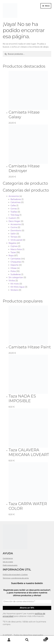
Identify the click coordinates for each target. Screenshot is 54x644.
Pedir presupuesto (10, 565)
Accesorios (14, 196)
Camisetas (16, 259)
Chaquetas (16, 262)
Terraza (14, 237)
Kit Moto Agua (18, 287)
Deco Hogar (14, 221)
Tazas (13, 252)
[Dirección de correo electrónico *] (27, 602)
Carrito (42, 638)
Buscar (27, 640)
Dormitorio (16, 231)
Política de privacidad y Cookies (15, 574)
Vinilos (12, 281)
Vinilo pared (16, 240)
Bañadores (16, 199)
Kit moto (15, 284)
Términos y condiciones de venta (16, 578)
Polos (13, 271)
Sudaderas (16, 274)
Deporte (15, 265)
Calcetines (16, 202)
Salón (13, 234)
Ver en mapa (8, 562)
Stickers (14, 290)
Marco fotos (16, 249)
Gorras (14, 209)
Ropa (11, 256)
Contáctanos (8, 558)
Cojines (14, 246)
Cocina (14, 227)
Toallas (14, 212)
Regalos (12, 243)
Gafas (13, 205)
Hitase (14, 268)
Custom (12, 218)
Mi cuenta (9, 640)
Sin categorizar (16, 277)
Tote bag (15, 215)
